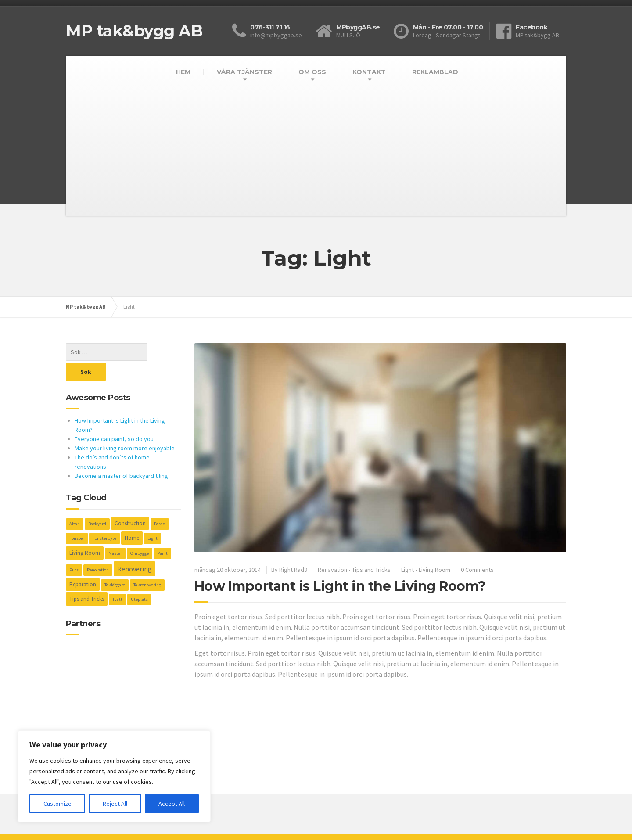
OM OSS (312, 72)
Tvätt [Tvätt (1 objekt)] (117, 580)
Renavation (332, 570)
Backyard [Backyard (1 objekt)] (97, 504)
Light (408, 570)
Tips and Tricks (371, 570)
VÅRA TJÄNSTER (244, 72)
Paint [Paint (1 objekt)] (162, 533)
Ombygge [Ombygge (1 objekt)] (140, 533)
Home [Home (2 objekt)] (132, 518)
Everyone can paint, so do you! (115, 419)
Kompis (76, 827)
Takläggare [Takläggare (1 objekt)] (115, 565)
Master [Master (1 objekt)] (115, 533)
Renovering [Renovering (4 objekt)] (135, 549)
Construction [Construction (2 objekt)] (130, 504)
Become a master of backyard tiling (121, 456)
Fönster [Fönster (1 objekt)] (77, 519)
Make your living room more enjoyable (125, 428)
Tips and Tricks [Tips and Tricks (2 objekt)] (87, 579)
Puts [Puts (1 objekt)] (74, 550)
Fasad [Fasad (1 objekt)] (160, 504)
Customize (57, 804)
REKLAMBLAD (435, 72)
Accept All (172, 804)
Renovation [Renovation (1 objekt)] (98, 550)
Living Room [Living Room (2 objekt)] (85, 533)
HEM (183, 72)
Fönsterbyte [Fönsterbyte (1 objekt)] (104, 519)
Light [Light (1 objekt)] (153, 519)
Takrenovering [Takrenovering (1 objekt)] (147, 565)
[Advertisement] (316, 154)
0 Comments (477, 570)
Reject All (115, 804)
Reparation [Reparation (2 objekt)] (83, 565)
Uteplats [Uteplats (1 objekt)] (139, 580)
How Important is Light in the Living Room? (340, 586)
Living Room (434, 570)
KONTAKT (369, 72)
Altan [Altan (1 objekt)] (75, 504)
